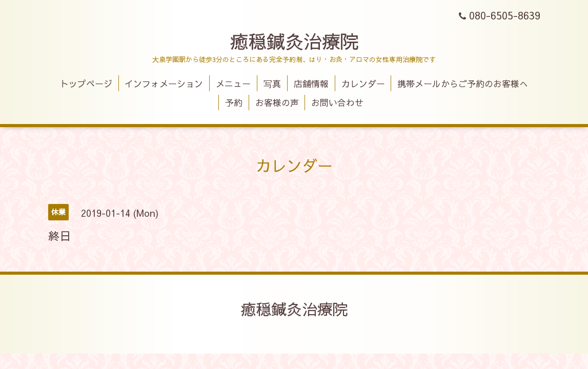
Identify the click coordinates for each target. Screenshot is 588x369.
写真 (272, 84)
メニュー (233, 84)
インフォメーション (164, 84)
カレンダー (363, 84)
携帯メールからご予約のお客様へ (463, 84)
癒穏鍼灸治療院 (294, 41)
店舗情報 (311, 84)
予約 (234, 102)
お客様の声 (277, 102)
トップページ (86, 84)
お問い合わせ (337, 102)
